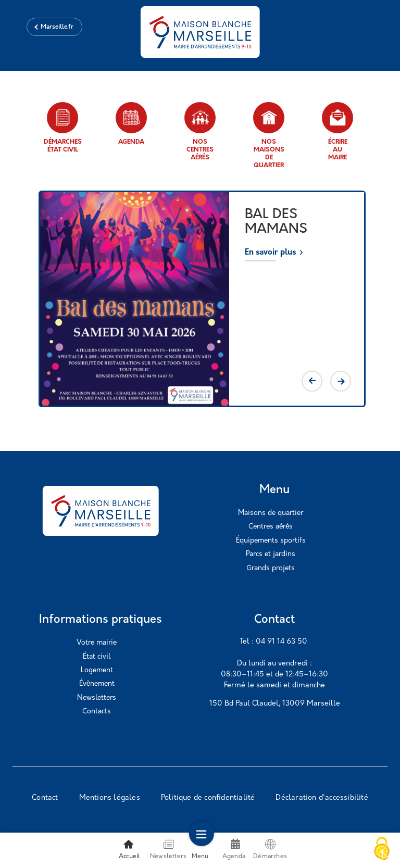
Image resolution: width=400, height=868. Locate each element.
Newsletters (97, 698)
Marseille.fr (57, 27)
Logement (97, 670)
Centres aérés (271, 527)
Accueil (129, 849)
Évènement (97, 684)
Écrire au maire (337, 131)
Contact (45, 798)
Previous (312, 381)
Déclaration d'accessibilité (322, 798)
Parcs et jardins (271, 554)
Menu (200, 849)
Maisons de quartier (271, 513)
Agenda (131, 124)
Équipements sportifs (271, 541)
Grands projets (271, 568)
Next (341, 381)
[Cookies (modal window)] (382, 850)
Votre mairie (97, 643)
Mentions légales (110, 798)
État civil (97, 657)
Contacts (97, 712)
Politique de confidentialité (208, 798)
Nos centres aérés (200, 131)
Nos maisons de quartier (269, 135)
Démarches (270, 849)
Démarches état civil (63, 128)
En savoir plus (270, 253)
